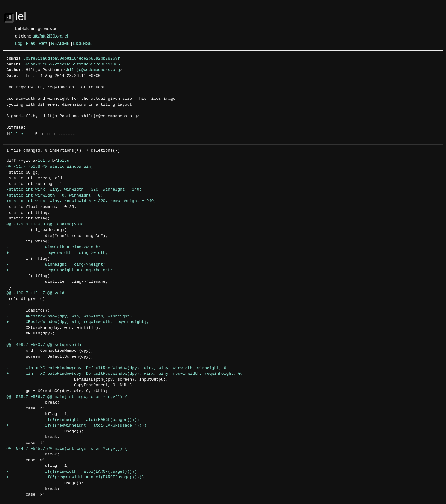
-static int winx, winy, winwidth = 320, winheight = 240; (74, 190)
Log (19, 43)
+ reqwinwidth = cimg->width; (57, 253)
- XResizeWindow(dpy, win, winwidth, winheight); (70, 316)
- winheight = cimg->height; (56, 265)
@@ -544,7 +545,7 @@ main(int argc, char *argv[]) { (67, 449)
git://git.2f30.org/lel (50, 36)
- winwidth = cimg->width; (54, 247)
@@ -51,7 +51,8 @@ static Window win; (50, 167)
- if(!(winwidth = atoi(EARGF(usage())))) (72, 472)
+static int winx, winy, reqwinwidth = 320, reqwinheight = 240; (81, 201)
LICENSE (82, 43)
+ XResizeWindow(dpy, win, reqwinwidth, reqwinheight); (78, 322)
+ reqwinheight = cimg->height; (60, 270)
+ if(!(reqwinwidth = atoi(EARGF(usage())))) (75, 477)
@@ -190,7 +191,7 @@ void (35, 293)
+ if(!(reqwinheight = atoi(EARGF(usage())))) (77, 426)
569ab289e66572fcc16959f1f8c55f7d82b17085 (72, 64)
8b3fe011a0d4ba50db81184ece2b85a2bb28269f (72, 59)
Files (31, 43)
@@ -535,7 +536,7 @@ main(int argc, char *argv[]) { (67, 397)
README (60, 43)
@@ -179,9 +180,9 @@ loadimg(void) (46, 224)
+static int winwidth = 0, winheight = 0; (55, 196)
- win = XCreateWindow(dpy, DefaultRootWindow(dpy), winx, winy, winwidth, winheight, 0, (118, 368)
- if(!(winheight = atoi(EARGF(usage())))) (73, 420)
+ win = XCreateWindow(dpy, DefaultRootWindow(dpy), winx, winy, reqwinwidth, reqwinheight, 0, (125, 374)
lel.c (17, 134)
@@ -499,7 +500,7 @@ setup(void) (44, 345)
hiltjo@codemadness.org (94, 70)
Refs (43, 43)
